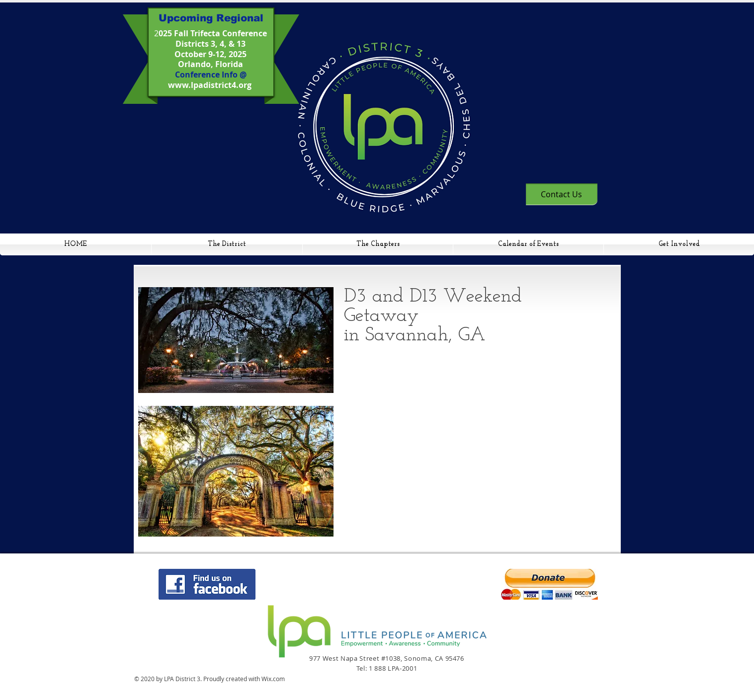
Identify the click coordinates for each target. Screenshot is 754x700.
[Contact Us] (562, 194)
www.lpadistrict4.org (210, 85)
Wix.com (273, 679)
